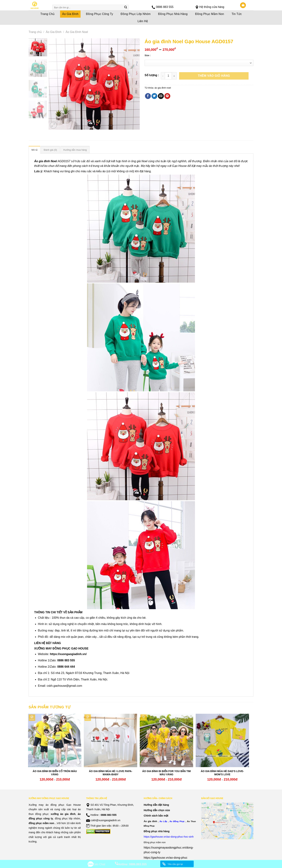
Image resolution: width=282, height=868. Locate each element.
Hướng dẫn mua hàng (75, 150)
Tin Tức (237, 14)
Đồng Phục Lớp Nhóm (136, 14)
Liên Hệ (143, 21)
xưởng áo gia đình (63, 814)
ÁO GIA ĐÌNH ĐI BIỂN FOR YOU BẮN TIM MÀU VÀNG (167, 773)
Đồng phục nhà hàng (157, 831)
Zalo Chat (99, 864)
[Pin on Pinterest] (167, 96)
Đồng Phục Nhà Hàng (173, 14)
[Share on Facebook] (148, 96)
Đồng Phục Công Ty (100, 14)
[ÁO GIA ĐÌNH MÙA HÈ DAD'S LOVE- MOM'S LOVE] (222, 740)
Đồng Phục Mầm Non (210, 14)
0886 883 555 (165, 7)
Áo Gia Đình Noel (77, 32)
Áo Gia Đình (70, 14)
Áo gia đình (150, 821)
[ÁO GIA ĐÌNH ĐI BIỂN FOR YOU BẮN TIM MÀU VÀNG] (166, 740)
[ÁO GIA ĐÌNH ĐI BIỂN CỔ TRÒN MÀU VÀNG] (55, 740)
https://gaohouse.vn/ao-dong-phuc (166, 858)
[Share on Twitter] (154, 96)
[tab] (34, 150)
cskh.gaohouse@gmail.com (64, 686)
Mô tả (34, 150)
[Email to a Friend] (161, 96)
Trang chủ (35, 32)
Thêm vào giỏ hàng (214, 76)
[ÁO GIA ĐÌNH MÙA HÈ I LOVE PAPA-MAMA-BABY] (111, 740)
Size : (148, 55)
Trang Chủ (48, 14)
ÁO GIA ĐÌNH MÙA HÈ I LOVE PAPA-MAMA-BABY (111, 773)
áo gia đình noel (163, 88)
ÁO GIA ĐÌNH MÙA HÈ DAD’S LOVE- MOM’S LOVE (222, 773)
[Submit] (126, 8)
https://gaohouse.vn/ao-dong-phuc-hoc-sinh (169, 837)
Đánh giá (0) (50, 150)
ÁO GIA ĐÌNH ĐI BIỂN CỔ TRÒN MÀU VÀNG (55, 773)
